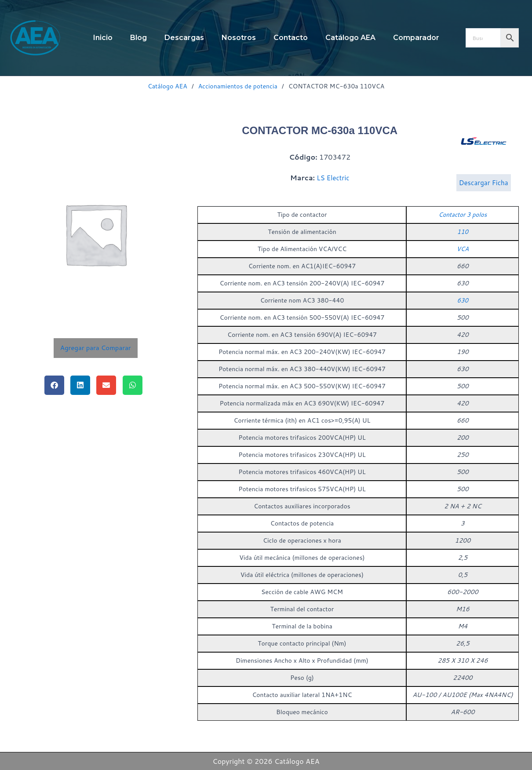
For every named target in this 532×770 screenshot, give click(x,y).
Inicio (113, 38)
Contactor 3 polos (463, 226)
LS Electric (333, 183)
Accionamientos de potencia (238, 86)
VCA (463, 260)
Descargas (188, 38)
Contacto (287, 38)
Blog (146, 38)
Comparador (406, 38)
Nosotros (239, 38)
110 (463, 243)
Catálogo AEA (343, 38)
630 (463, 312)
